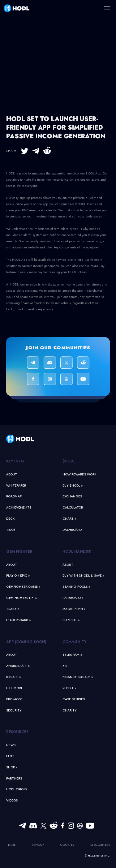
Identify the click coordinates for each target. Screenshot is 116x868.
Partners (14, 778)
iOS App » (13, 677)
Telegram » (72, 655)
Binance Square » (78, 677)
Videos (12, 800)
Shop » (12, 767)
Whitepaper (16, 486)
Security (14, 710)
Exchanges (72, 496)
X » (65, 666)
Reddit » (69, 688)
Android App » (18, 666)
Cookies (67, 845)
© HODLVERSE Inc (97, 855)
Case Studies (74, 699)
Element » (71, 620)
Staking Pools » (76, 587)
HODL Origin (17, 789)
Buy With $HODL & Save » (83, 576)
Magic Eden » (74, 609)
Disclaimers (100, 845)
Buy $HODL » (73, 486)
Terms (11, 845)
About (12, 474)
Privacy (38, 845)
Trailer (12, 609)
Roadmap (14, 496)
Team (11, 530)
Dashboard (72, 530)
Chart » (69, 519)
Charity (69, 710)
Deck (10, 519)
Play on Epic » (18, 576)
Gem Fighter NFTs (22, 598)
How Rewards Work (79, 474)
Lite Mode (15, 688)
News (11, 745)
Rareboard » (73, 598)
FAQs (10, 756)
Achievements (19, 507)
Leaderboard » (18, 620)
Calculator (73, 507)
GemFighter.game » (23, 587)
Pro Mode (14, 699)
